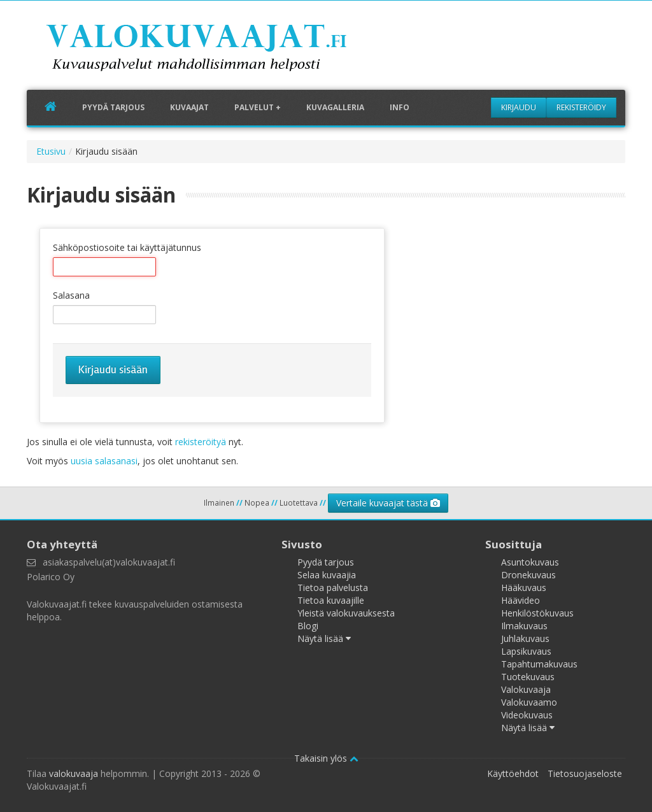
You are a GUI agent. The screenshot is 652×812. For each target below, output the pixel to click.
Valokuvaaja (526, 689)
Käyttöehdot (513, 773)
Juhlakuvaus (525, 638)
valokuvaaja (74, 773)
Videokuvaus (527, 715)
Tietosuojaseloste (585, 773)
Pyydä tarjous (113, 107)
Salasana (71, 295)
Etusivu (51, 151)
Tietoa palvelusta (333, 588)
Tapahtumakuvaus (539, 664)
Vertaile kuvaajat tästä (388, 503)
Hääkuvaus (524, 588)
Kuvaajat (189, 107)
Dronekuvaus (528, 575)
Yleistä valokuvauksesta (346, 613)
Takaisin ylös (326, 758)
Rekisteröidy (581, 107)
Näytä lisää (324, 638)
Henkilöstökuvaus (537, 613)
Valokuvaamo (529, 702)
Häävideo (521, 600)
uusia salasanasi (104, 461)
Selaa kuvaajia (327, 575)
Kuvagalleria (335, 107)
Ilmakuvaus (524, 626)
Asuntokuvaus (530, 562)
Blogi (308, 626)
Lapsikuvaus (526, 651)
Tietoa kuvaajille (331, 600)
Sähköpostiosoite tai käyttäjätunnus (127, 247)
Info (400, 107)
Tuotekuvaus (528, 677)
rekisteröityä (201, 442)
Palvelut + (258, 107)
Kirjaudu (519, 107)
